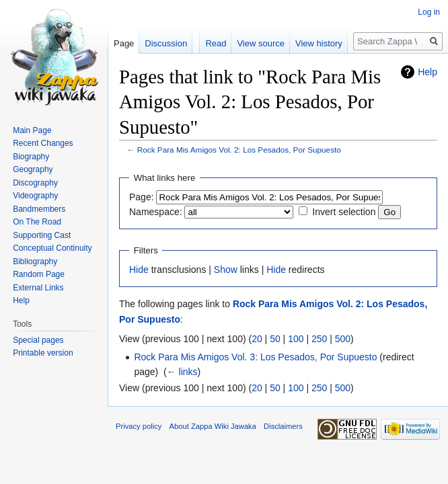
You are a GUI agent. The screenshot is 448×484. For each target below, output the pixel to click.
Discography (35, 183)
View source (261, 43)
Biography (31, 157)
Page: (142, 197)
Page (124, 43)
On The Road (37, 222)
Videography (35, 196)
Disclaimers (283, 426)
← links (182, 372)
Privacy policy (139, 426)
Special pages (38, 340)
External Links (38, 288)
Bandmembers (39, 209)
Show (226, 270)
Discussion (166, 43)
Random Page (39, 274)
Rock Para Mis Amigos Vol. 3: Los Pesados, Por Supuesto (255, 357)
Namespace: (156, 212)
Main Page (32, 130)
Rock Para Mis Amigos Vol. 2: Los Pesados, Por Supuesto (239, 150)
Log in (429, 12)
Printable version (43, 353)
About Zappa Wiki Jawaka (213, 426)
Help (427, 72)
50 (275, 339)
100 (296, 339)
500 (343, 339)
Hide (139, 270)
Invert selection (344, 212)
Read (216, 43)
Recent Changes (43, 143)
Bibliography (35, 261)
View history (319, 43)
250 (319, 339)
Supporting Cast (42, 235)
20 (257, 339)
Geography (33, 169)
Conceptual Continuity (52, 248)
